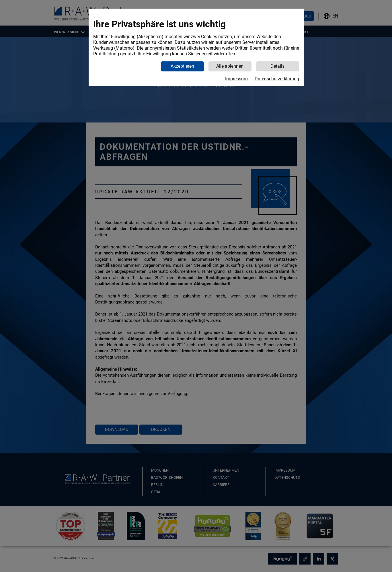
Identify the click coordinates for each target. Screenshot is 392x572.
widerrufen (224, 54)
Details (277, 66)
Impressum (236, 79)
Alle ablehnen (230, 66)
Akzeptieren (182, 66)
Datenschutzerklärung (277, 79)
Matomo (124, 48)
